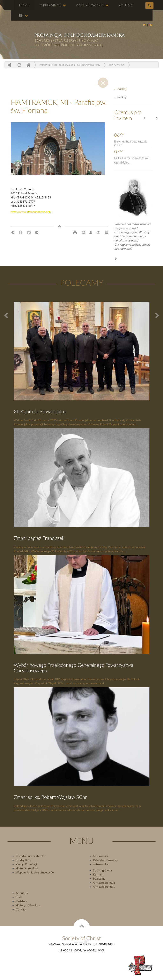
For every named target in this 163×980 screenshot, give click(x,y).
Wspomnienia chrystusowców (35, 872)
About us (22, 893)
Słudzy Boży (24, 860)
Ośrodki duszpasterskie (31, 856)
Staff (19, 897)
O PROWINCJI (53, 5)
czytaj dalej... (122, 162)
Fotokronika (101, 864)
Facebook (21, 233)
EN (150, 25)
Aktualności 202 (103, 887)
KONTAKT (126, 5)
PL (145, 25)
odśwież (19, 65)
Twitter (29, 233)
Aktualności (100, 856)
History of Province (28, 905)
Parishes (21, 901)
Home (28, 65)
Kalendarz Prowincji (105, 860)
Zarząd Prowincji (26, 864)
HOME (24, 5)
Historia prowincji (27, 868)
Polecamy (99, 879)
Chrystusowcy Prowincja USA (79, 40)
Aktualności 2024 (104, 883)
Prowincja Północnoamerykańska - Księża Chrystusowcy (70, 65)
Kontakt (98, 874)
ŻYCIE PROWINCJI (92, 5)
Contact (21, 909)
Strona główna (102, 870)
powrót (9, 65)
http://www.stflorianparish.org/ (31, 212)
